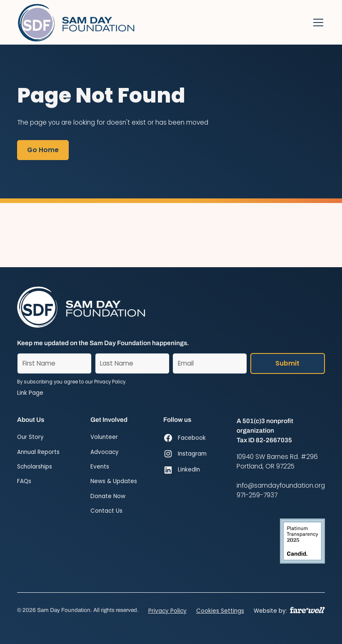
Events (100, 467)
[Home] (77, 22)
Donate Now (108, 496)
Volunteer (104, 437)
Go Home (43, 150)
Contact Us (106, 511)
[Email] (210, 363)
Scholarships (35, 467)
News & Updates (114, 481)
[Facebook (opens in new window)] (185, 438)
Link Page (30, 393)
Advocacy (105, 452)
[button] (317, 23)
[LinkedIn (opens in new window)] (185, 470)
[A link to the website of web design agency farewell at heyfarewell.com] (307, 610)
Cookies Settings (220, 611)
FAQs (24, 481)
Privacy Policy (167, 611)
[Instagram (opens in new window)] (185, 454)
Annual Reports (38, 452)
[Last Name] (132, 363)
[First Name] (54, 363)
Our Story (30, 437)
